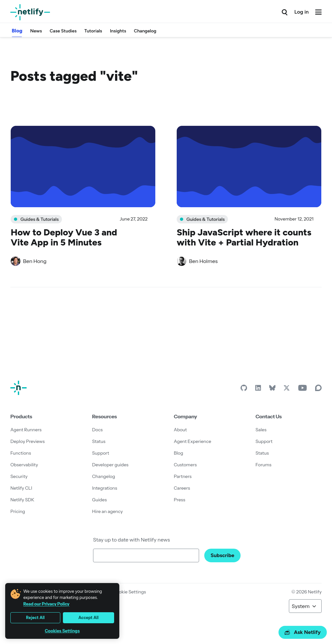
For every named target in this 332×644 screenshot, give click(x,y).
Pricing (18, 511)
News (36, 31)
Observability (24, 465)
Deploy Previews (28, 441)
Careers (182, 488)
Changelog (145, 31)
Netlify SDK (22, 500)
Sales (261, 430)
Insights (118, 31)
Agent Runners (26, 430)
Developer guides (110, 465)
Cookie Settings (129, 592)
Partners (183, 476)
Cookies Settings (62, 631)
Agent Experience (192, 441)
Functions (21, 453)
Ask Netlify (303, 632)
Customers (185, 465)
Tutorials (93, 31)
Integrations (105, 488)
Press (179, 500)
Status (99, 441)
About (180, 430)
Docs (97, 430)
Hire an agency (107, 511)
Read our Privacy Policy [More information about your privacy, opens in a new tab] (46, 604)
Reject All (35, 618)
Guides (99, 500)
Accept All (89, 618)
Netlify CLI (21, 488)
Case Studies (63, 31)
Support (101, 453)
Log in (302, 12)
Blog (17, 31)
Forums (263, 465)
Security (19, 476)
